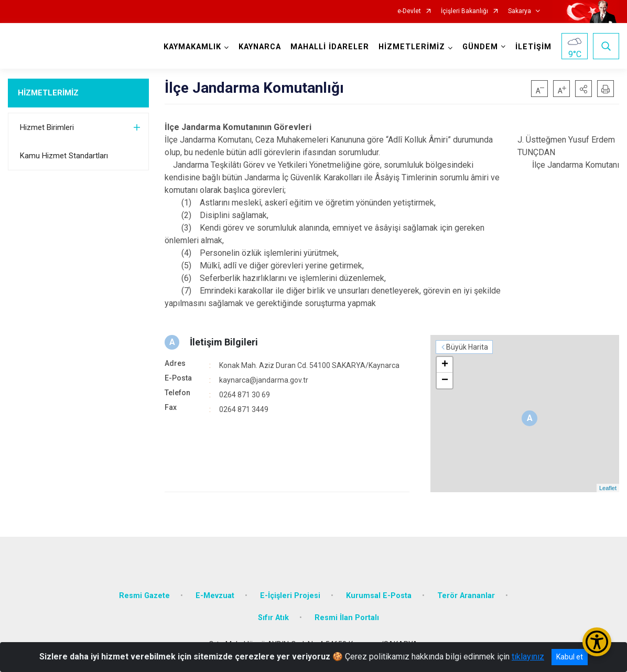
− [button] (445, 381)
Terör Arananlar (466, 596)
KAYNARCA (260, 47)
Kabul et (570, 657)
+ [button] (445, 365)
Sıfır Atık (273, 618)
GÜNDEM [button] (480, 47)
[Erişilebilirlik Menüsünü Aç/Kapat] (597, 642)
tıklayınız (528, 657)
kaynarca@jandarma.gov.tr (264, 380)
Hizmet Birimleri (47, 127)
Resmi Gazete (144, 596)
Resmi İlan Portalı (347, 618)
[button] (583, 89)
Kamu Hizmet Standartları (64, 156)
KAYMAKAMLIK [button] (192, 47)
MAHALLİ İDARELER (330, 47)
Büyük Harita (467, 347)
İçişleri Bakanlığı (464, 11)
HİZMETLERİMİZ (48, 93)
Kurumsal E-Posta (379, 596)
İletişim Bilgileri (224, 342)
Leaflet (608, 488)
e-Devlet (409, 11)
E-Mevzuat (215, 596)
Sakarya (520, 11)
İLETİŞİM (533, 47)
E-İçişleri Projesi (290, 596)
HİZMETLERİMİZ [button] (412, 47)
